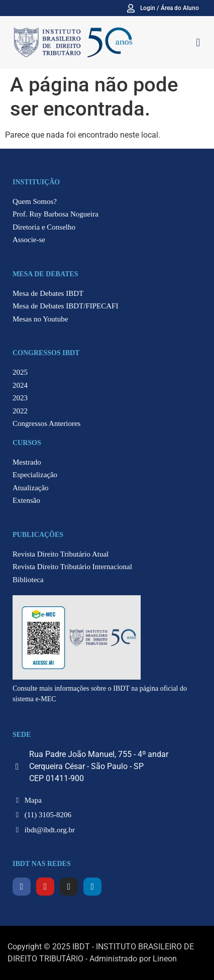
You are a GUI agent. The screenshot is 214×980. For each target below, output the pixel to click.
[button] (198, 42)
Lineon (165, 959)
